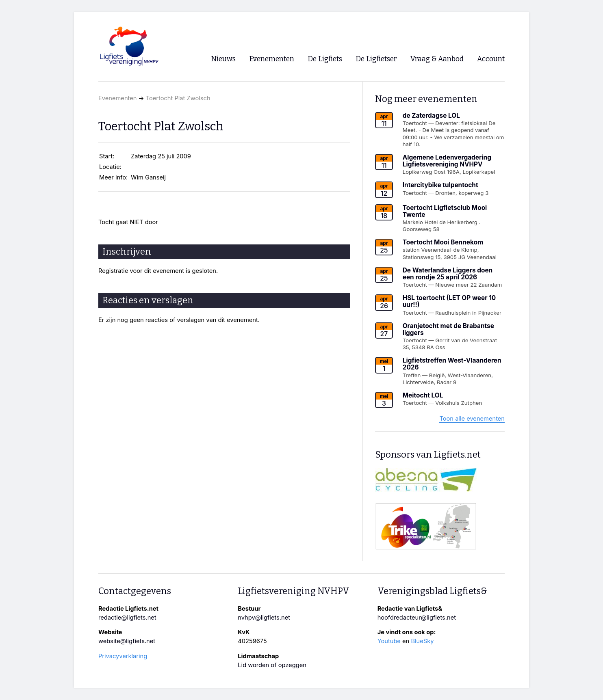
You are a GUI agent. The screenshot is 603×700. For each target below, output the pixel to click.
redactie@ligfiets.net (127, 618)
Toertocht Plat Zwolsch (178, 98)
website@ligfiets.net (127, 641)
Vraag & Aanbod (437, 59)
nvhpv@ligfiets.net (264, 618)
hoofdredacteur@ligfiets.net (417, 618)
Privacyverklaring (123, 656)
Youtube (389, 641)
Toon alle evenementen (472, 419)
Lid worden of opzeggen (272, 665)
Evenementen (117, 98)
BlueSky (422, 641)
